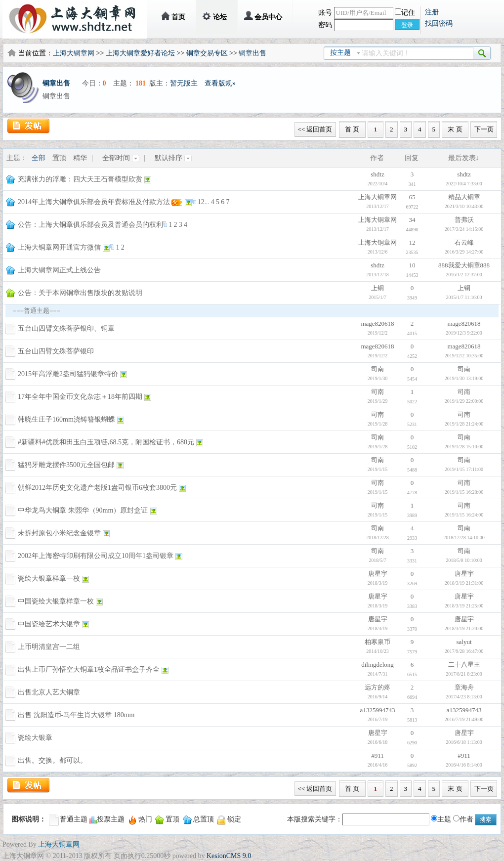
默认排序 (173, 158)
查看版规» (220, 83)
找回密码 (439, 23)
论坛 (220, 17)
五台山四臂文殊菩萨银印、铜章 (66, 328)
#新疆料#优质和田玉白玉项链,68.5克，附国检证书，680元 (106, 442)
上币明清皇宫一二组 (49, 647)
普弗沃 (464, 220)
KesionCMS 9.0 (229, 856)
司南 (378, 369)
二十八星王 (464, 665)
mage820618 (377, 323)
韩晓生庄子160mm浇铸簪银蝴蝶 (66, 419)
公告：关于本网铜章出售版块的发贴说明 (80, 293)
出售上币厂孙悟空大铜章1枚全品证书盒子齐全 (89, 669)
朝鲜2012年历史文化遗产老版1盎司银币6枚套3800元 (97, 488)
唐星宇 (378, 574)
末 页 (455, 129)
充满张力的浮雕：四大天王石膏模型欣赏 (80, 179)
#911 (378, 755)
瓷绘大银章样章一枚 (49, 579)
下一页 (484, 129)
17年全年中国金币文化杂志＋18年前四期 (80, 397)
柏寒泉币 (378, 642)
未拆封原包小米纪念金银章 (59, 533)
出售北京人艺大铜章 (49, 692)
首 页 (352, 129)
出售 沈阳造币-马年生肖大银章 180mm (76, 715)
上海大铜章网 (74, 53)
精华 (80, 158)
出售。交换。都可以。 (52, 760)
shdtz (377, 174)
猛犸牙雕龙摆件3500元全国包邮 (66, 465)
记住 (405, 13)
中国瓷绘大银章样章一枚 (56, 601)
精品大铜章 (464, 197)
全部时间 (121, 158)
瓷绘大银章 (35, 738)
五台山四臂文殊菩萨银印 (56, 351)
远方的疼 (378, 687)
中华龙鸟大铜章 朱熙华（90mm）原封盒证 (83, 510)
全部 (39, 158)
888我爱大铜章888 (464, 265)
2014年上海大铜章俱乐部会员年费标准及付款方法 (94, 202)
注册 (432, 12)
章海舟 (464, 687)
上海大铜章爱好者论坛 (140, 53)
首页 (178, 17)
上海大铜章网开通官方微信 (59, 247)
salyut (464, 642)
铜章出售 (252, 53)
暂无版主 (184, 83)
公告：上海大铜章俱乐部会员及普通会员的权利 (90, 225)
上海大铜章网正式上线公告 (59, 270)
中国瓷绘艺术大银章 (49, 624)
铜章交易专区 (207, 53)
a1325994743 (378, 710)
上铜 (378, 288)
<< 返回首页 (315, 129)
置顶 (59, 158)
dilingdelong (378, 665)
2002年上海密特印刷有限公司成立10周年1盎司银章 (96, 556)
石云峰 (464, 242)
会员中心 (268, 17)
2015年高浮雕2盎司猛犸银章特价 (68, 374)
